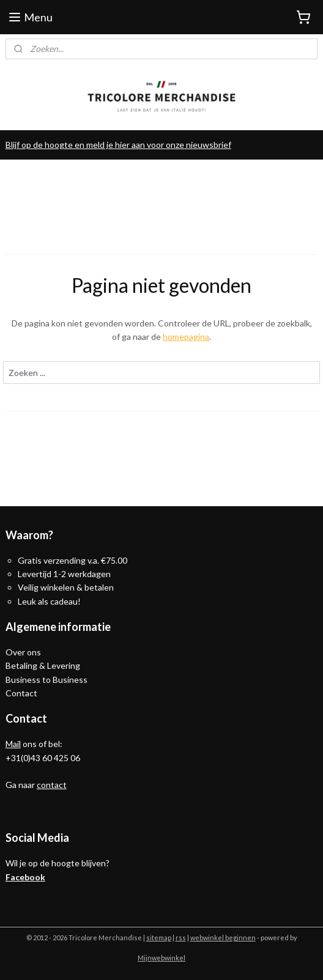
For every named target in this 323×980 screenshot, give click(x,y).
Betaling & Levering (43, 665)
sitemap (159, 938)
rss (181, 938)
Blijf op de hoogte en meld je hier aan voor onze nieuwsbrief (118, 145)
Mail (13, 744)
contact (52, 785)
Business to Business (46, 680)
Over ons (23, 652)
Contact (21, 693)
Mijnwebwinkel (161, 958)
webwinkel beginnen (223, 938)
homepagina (186, 337)
